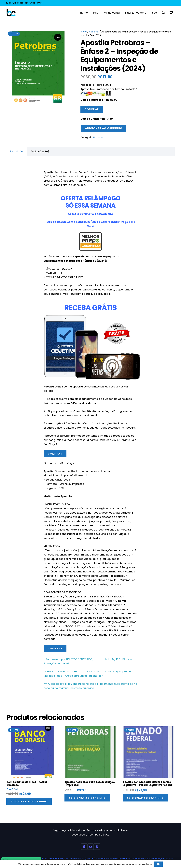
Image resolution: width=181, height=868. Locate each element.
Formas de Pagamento (102, 830)
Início (84, 32)
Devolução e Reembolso (87, 835)
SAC (107, 835)
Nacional (94, 32)
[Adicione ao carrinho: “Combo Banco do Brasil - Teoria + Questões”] (29, 801)
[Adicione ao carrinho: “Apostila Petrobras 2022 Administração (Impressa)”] (87, 798)
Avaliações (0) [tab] (40, 151)
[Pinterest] (97, 847)
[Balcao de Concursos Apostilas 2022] (11, 13)
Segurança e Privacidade (69, 830)
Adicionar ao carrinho (104, 128)
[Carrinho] (171, 13)
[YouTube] (91, 847)
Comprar (92, 109)
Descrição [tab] (17, 151)
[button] (163, 13)
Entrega (123, 830)
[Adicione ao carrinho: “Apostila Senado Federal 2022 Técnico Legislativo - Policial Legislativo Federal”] (145, 798)
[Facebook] (84, 847)
